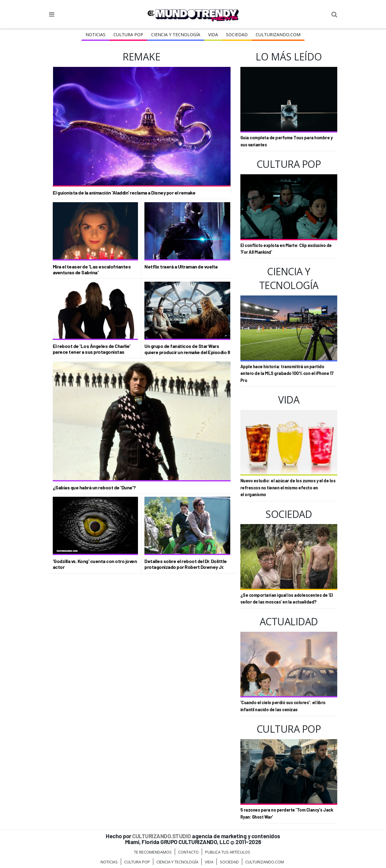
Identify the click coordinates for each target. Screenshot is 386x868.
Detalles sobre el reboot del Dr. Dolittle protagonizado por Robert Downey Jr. (186, 564)
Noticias (96, 35)
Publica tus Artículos (228, 852)
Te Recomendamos (153, 852)
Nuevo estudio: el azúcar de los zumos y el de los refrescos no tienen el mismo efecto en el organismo (288, 488)
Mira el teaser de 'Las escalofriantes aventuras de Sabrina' (92, 269)
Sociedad (237, 35)
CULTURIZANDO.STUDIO (162, 836)
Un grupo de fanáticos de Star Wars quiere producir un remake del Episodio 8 (187, 349)
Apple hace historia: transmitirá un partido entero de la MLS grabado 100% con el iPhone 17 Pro (287, 373)
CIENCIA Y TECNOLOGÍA (176, 35)
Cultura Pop (128, 35)
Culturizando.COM (278, 35)
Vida (213, 35)
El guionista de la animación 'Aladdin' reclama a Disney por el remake (124, 193)
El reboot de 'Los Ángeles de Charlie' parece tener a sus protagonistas (92, 349)
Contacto (188, 852)
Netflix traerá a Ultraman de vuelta (181, 266)
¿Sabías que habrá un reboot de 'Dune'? (94, 487)
